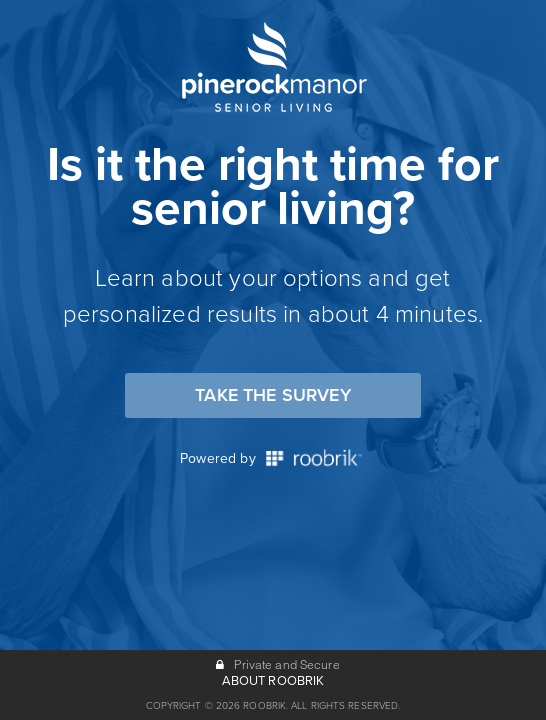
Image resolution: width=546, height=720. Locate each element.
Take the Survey (273, 395)
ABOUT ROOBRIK (273, 681)
